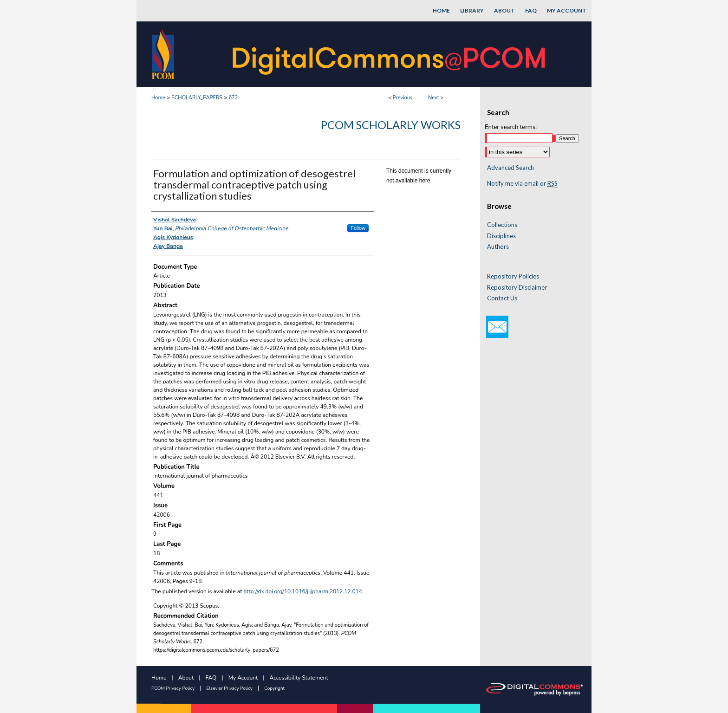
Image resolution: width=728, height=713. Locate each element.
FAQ (211, 678)
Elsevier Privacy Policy (230, 688)
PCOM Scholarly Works (391, 125)
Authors (498, 247)
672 (233, 98)
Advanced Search (510, 168)
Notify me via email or (522, 184)
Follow (358, 228)
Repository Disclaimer (517, 288)
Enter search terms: (511, 127)
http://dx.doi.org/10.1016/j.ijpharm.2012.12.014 (303, 591)
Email (497, 327)
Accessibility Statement (299, 678)
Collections (502, 225)
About (186, 678)
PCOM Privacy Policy (173, 688)
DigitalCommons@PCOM (390, 54)
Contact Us (502, 298)
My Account (243, 678)
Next (434, 98)
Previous (403, 98)
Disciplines (501, 236)
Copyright (274, 688)
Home (158, 98)
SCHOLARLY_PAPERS (197, 98)
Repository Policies (513, 276)
